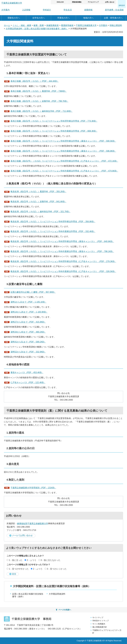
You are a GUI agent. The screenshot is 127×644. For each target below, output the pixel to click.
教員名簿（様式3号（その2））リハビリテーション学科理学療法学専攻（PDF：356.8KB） (53, 222)
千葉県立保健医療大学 (86, 25)
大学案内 (103, 25)
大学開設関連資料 (57, 594)
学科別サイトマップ (101, 621)
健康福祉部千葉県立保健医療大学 (33, 524)
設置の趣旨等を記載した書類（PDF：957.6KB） (33, 292)
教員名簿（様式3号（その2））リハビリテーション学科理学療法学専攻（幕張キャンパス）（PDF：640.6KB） (62, 241)
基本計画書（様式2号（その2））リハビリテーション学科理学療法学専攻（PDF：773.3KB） (54, 121)
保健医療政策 (52, 25)
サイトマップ (98, 618)
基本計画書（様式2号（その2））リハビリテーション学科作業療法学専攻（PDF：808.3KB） (54, 131)
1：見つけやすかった (19, 569)
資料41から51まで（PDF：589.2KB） (28, 342)
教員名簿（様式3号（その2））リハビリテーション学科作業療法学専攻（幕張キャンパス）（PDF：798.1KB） (62, 251)
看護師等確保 (67, 25)
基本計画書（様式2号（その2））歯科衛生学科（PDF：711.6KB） (42, 111)
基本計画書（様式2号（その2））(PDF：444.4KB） (35, 81)
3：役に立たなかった (50, 560)
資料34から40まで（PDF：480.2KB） (28, 332)
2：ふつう (32, 560)
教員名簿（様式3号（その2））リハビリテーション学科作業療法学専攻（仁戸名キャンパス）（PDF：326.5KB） (63, 271)
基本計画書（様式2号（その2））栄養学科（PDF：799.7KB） (39, 101)
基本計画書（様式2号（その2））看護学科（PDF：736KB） (39, 91)
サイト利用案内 (99, 624)
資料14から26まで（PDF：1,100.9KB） (29, 312)
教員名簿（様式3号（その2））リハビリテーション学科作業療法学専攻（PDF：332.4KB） (53, 231)
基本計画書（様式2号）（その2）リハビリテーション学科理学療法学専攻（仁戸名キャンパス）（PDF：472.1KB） (64, 161)
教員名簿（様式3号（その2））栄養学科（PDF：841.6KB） (38, 202)
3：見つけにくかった (57, 569)
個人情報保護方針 (100, 627)
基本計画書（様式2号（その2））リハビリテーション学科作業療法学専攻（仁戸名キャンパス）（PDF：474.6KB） (64, 171)
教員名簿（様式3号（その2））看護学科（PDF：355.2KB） (38, 192)
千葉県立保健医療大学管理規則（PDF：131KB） (33, 488)
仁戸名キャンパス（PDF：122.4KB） (28, 382)
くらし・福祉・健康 (22, 25)
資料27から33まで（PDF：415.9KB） (28, 322)
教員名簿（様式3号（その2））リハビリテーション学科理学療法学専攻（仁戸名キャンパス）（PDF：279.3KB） (63, 261)
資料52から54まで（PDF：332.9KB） (28, 352)
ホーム (7, 25)
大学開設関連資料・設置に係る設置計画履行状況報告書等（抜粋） (37, 29)
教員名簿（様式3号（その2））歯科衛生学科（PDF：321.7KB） (40, 212)
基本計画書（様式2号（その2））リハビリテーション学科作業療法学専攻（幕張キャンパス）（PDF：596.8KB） (63, 151)
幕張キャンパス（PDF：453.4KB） (27, 372)
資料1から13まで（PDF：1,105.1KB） (28, 302)
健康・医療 (39, 25)
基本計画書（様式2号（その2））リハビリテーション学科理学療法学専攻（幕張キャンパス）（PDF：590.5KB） (63, 141)
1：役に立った (16, 560)
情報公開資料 (116, 25)
